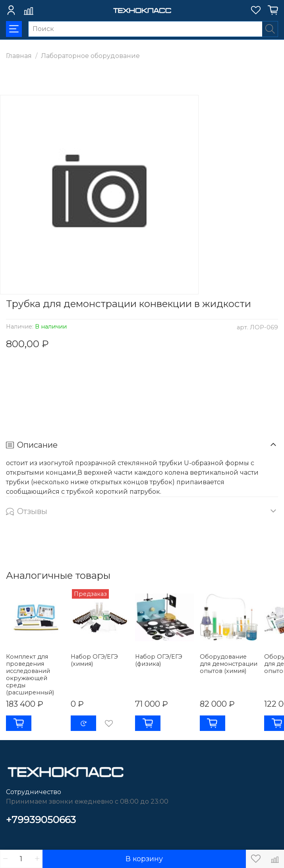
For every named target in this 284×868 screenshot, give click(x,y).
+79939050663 (41, 820)
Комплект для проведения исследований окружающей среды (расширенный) (30, 674)
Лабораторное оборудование (90, 56)
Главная (19, 56)
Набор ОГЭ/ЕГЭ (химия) (94, 660)
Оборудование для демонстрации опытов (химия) (229, 663)
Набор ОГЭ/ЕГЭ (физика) (159, 660)
